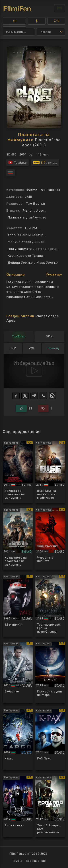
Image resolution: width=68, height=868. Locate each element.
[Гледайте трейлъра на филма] (17, 163)
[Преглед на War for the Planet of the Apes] (18, 472)
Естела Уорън (46, 249)
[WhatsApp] (52, 396)
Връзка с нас (36, 861)
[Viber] (43, 396)
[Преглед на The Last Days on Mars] (50, 673)
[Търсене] (19, 32)
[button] (14, 21)
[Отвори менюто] (59, 8)
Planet (28, 210)
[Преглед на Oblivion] (18, 673)
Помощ (17, 861)
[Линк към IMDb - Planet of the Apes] (45, 163)
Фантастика (51, 190)
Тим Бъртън (35, 204)
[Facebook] (16, 396)
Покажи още (54, 275)
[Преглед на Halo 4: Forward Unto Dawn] (50, 807)
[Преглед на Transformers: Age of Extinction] (50, 606)
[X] (25, 396)
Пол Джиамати (20, 249)
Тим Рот (31, 228)
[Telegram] (34, 396)
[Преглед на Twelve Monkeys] (18, 606)
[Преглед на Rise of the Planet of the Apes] (50, 472)
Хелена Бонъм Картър (26, 235)
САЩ (28, 197)
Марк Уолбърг (48, 263)
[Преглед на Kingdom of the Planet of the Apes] (18, 539)
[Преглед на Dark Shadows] (18, 807)
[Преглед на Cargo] (18, 740)
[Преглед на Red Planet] (50, 539)
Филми (32, 190)
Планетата (16, 217)
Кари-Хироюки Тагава (25, 256)
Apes (40, 210)
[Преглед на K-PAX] (50, 740)
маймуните (37, 217)
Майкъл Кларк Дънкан (26, 242)
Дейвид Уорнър (20, 263)
